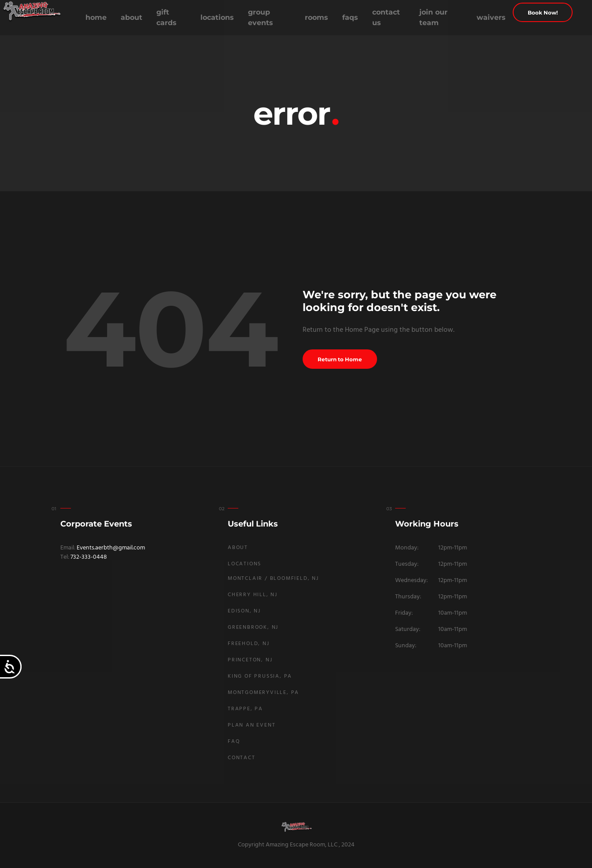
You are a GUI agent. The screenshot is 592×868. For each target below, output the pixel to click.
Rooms (316, 17)
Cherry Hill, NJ (253, 595)
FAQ (234, 742)
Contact (242, 758)
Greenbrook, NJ (253, 627)
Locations (217, 17)
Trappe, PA (245, 709)
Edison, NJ (244, 611)
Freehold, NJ (249, 644)
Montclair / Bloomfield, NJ (273, 579)
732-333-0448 (89, 557)
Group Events (261, 17)
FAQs (350, 17)
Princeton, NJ (250, 660)
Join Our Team (433, 17)
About (131, 17)
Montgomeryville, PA (263, 693)
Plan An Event (252, 725)
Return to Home (340, 359)
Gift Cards (166, 17)
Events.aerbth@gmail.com (111, 548)
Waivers (491, 17)
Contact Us (386, 17)
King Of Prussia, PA (260, 676)
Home (96, 17)
